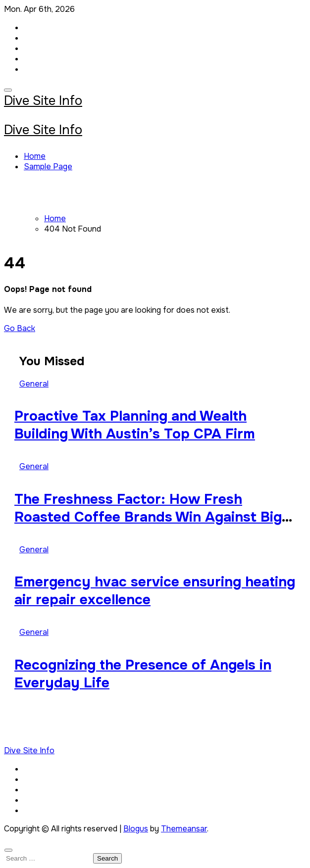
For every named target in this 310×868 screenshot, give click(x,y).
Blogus (136, 829)
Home (35, 156)
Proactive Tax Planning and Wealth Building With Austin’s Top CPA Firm (135, 425)
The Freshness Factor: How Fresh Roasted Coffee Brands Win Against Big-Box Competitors (152, 517)
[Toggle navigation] (8, 90)
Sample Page (48, 167)
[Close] (8, 850)
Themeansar (184, 829)
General (34, 384)
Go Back (20, 328)
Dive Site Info (43, 101)
